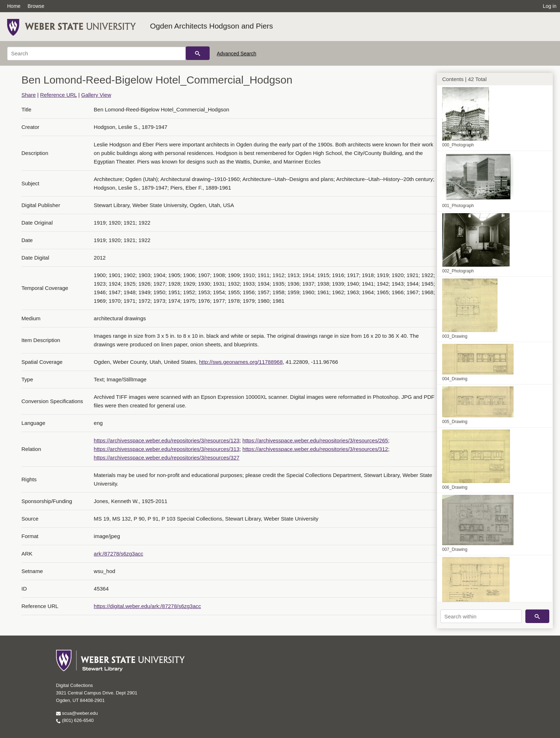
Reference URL (58, 95)
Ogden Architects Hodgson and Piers (211, 26)
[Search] (96, 54)
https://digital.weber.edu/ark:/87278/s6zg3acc (147, 606)
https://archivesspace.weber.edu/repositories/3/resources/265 (315, 440)
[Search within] (481, 616)
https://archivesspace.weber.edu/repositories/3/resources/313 (167, 449)
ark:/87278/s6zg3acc (119, 554)
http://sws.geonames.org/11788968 (241, 362)
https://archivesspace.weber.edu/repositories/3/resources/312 (315, 449)
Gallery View (96, 95)
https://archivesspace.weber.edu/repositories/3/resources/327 (167, 458)
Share (29, 95)
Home (14, 6)
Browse (36, 6)
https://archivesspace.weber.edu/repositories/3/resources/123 (167, 440)
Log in (550, 6)
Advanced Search (237, 54)
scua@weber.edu (77, 713)
